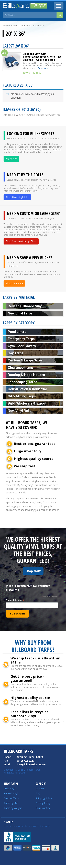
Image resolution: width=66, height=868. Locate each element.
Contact (40, 788)
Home (6, 26)
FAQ (38, 793)
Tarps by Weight (13, 808)
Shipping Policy (44, 798)
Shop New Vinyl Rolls (17, 197)
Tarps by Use (11, 803)
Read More (43, 68)
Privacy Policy (43, 803)
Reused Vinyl (11, 793)
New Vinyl (9, 788)
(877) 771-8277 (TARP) (30, 757)
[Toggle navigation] (59, 6)
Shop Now (33, 571)
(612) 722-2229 (25, 761)
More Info (11, 159)
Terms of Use (43, 808)
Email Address (15, 600)
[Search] (60, 15)
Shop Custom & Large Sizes (21, 241)
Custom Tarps (12, 798)
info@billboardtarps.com (32, 764)
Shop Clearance (14, 283)
